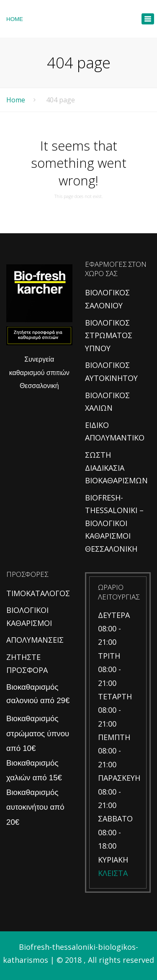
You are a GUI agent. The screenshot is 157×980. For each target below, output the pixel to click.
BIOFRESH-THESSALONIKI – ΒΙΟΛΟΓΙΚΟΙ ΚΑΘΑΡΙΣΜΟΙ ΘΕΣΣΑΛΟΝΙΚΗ (114, 523)
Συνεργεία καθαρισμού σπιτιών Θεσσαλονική (39, 373)
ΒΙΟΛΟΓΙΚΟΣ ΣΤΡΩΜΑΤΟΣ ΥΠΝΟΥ (109, 335)
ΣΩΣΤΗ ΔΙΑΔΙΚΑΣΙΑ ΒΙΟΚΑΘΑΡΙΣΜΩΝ (116, 468)
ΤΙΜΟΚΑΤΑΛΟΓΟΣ (38, 593)
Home (16, 100)
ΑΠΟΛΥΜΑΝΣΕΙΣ (35, 640)
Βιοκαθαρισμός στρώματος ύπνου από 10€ (38, 733)
